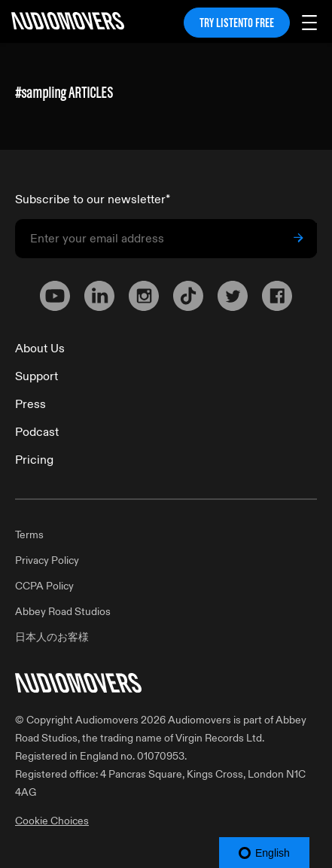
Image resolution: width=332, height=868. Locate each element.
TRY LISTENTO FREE (237, 23)
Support (37, 376)
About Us (40, 349)
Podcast (37, 432)
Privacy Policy (47, 560)
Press (30, 404)
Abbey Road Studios (63, 612)
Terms (29, 535)
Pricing (34, 460)
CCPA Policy (44, 586)
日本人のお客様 (52, 637)
